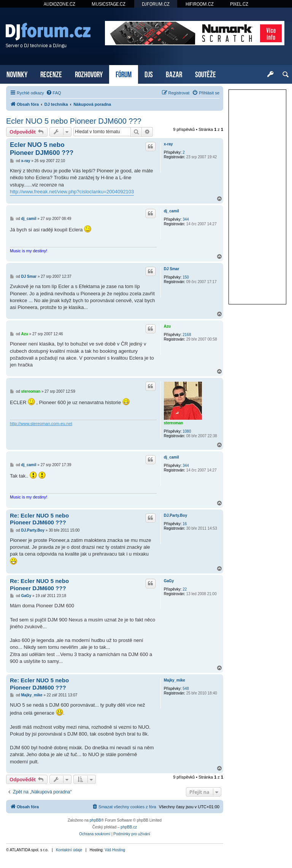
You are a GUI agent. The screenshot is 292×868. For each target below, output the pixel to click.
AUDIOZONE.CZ (60, 4)
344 (186, 219)
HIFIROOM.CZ (200, 4)
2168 (187, 335)
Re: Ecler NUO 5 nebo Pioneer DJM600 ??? (39, 519)
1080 (187, 431)
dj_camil (171, 211)
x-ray (168, 144)
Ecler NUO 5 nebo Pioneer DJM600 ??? (74, 121)
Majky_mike (175, 680)
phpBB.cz (129, 827)
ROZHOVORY (89, 74)
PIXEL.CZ (239, 4)
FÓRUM (124, 74)
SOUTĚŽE (206, 74)
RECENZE (51, 74)
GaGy (169, 581)
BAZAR (174, 74)
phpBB (95, 820)
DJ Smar (172, 269)
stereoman (174, 423)
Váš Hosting (115, 850)
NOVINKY (17, 74)
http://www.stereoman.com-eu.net (41, 424)
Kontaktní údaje (69, 850)
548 (186, 689)
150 (186, 277)
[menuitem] (54, 93)
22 (185, 589)
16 (185, 524)
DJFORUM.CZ (156, 4)
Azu (167, 326)
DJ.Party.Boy (176, 515)
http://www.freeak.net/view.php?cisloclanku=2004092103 (72, 192)
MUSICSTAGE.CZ (109, 4)
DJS (149, 74)
